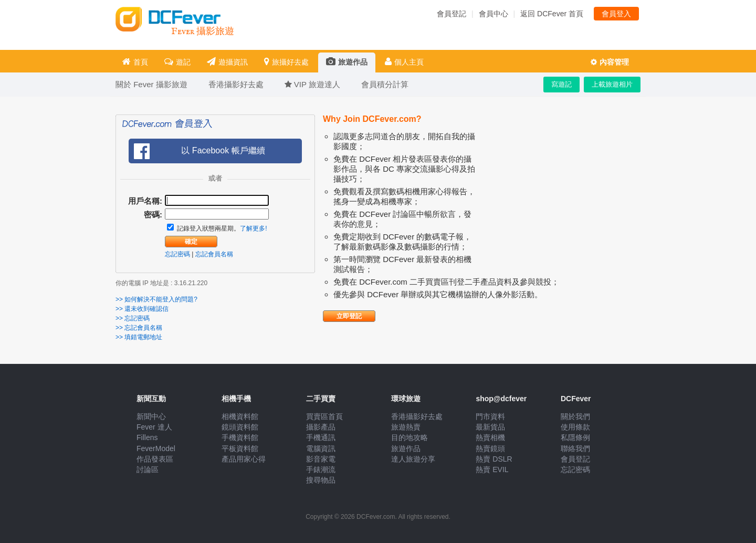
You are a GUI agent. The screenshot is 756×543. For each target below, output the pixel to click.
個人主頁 (404, 62)
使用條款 (575, 427)
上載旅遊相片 (612, 84)
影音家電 (321, 459)
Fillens (147, 437)
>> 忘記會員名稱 (139, 328)
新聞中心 (151, 416)
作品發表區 (155, 459)
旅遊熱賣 (406, 427)
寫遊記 (561, 84)
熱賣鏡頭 (490, 448)
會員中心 (493, 14)
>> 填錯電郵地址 (139, 337)
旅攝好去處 (286, 62)
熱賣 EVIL (492, 469)
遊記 (177, 62)
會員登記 (451, 14)
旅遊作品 (347, 62)
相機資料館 (240, 416)
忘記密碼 (177, 254)
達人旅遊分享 (413, 459)
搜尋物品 (321, 480)
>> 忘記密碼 (133, 318)
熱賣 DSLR (494, 459)
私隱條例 (575, 437)
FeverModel (156, 448)
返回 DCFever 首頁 (552, 14)
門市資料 (490, 416)
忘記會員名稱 (214, 254)
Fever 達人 (154, 427)
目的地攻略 (409, 437)
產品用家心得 (244, 459)
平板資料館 (240, 448)
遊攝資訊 (227, 62)
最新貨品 (490, 427)
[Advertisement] (562, 197)
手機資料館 (240, 437)
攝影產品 (321, 427)
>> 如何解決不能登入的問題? (156, 299)
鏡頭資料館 (240, 427)
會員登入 (616, 14)
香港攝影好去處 (417, 416)
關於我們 (575, 416)
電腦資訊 (321, 448)
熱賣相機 (490, 437)
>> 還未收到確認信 (142, 309)
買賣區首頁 (324, 416)
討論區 (148, 469)
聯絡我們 (575, 448)
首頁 (135, 62)
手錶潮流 (321, 469)
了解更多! (253, 228)
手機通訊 (321, 437)
